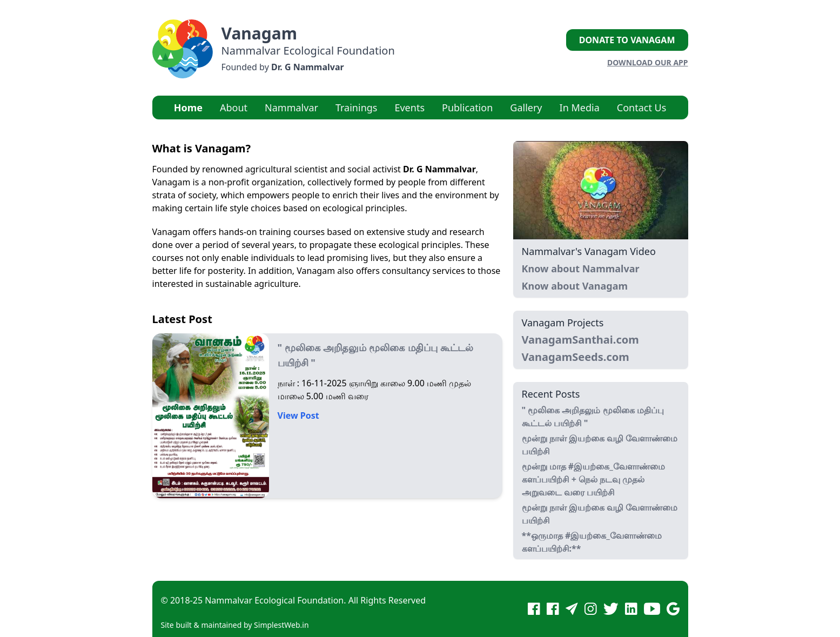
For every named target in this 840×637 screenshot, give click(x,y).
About (234, 108)
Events (409, 108)
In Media (580, 108)
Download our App (648, 62)
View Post (298, 415)
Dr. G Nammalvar (308, 67)
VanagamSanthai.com (580, 340)
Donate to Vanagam (627, 40)
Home (188, 108)
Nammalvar (291, 108)
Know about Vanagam (575, 286)
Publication (467, 108)
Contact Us (642, 108)
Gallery (526, 108)
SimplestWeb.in (281, 625)
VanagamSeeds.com (576, 357)
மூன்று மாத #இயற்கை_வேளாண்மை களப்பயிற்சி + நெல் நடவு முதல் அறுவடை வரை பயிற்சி (593, 479)
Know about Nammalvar (581, 269)
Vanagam (260, 33)
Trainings (357, 108)
